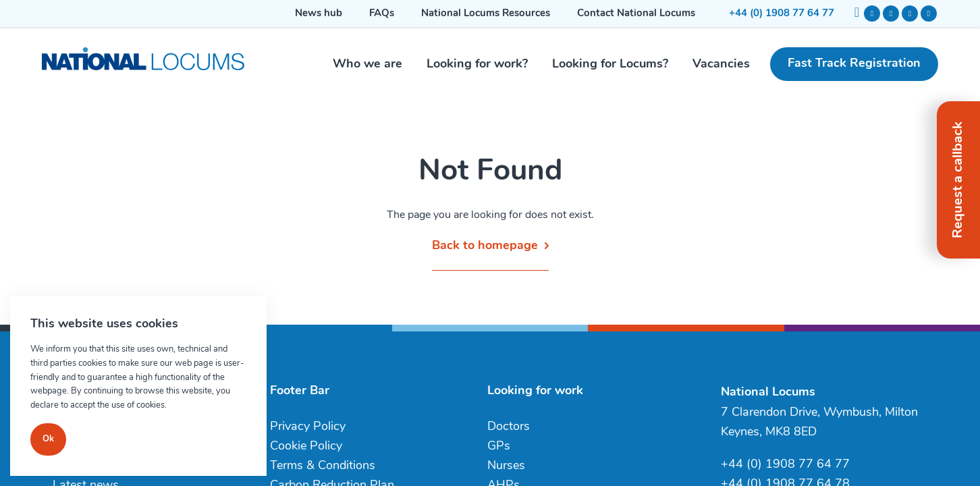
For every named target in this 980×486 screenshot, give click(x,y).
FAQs (382, 14)
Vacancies (721, 64)
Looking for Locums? (610, 64)
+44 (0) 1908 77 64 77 (782, 14)
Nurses (506, 466)
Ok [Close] (48, 439)
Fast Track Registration (854, 64)
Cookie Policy (306, 447)
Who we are (367, 64)
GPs (499, 447)
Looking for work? (477, 64)
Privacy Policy (308, 427)
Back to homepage (485, 246)
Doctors (509, 427)
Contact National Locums (636, 14)
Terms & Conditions (323, 466)
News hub (319, 14)
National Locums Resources (486, 14)
